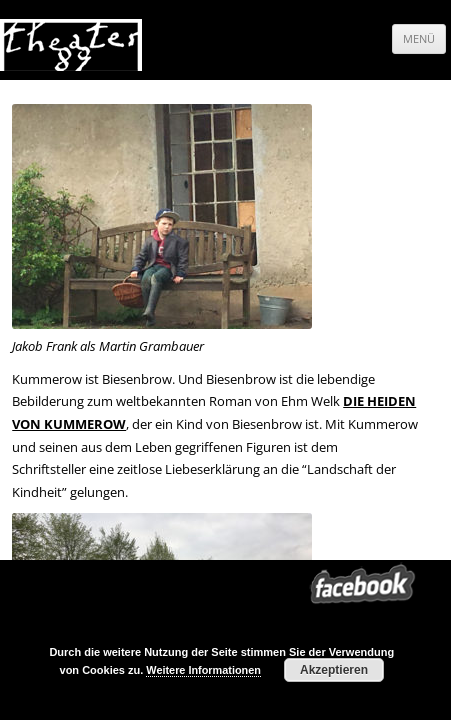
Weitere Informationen (203, 670)
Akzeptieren (334, 670)
